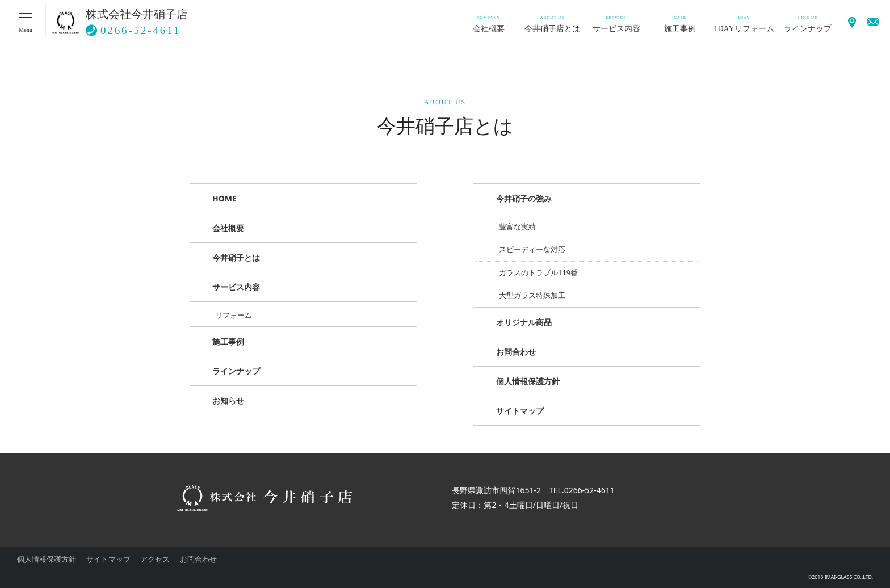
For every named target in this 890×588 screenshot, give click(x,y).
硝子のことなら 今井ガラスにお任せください (65, 23)
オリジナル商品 (524, 322)
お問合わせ (516, 352)
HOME (224, 198)
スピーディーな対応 (532, 249)
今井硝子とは (236, 257)
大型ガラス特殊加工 (532, 295)
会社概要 (228, 228)
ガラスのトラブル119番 (538, 272)
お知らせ (228, 400)
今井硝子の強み (524, 198)
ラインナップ (236, 371)
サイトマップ (520, 411)
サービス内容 (236, 287)
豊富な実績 (517, 226)
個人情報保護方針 (528, 381)
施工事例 (228, 341)
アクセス (155, 559)
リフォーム (234, 315)
